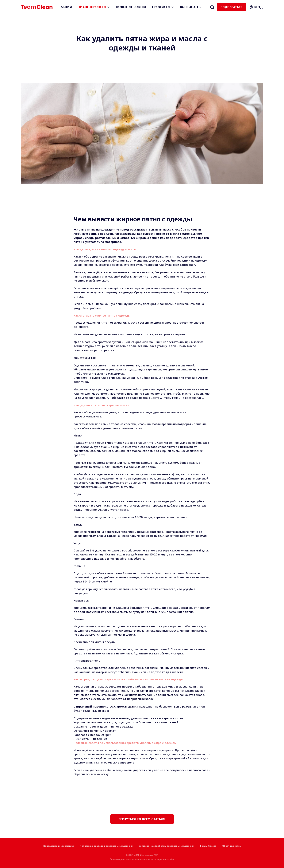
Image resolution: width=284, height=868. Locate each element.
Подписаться (231, 7)
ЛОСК (77, 739)
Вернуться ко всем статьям (142, 819)
